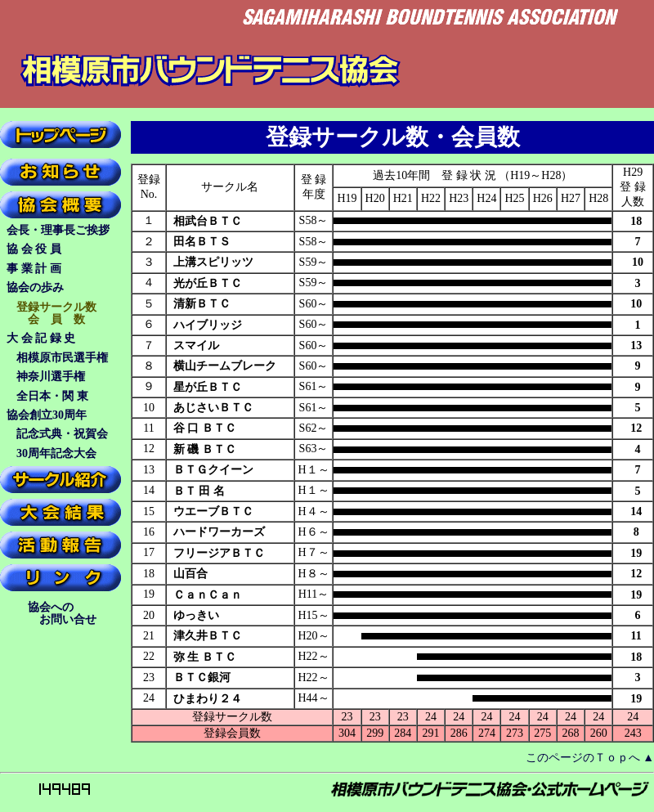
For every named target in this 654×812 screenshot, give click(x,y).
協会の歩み (47, 287)
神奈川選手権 (51, 377)
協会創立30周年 (47, 415)
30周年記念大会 (56, 453)
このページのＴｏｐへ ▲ (590, 758)
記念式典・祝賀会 (62, 434)
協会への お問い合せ (59, 613)
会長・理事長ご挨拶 (58, 230)
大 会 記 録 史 (58, 338)
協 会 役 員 (57, 249)
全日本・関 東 (52, 396)
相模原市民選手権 (62, 358)
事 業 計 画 (57, 269)
